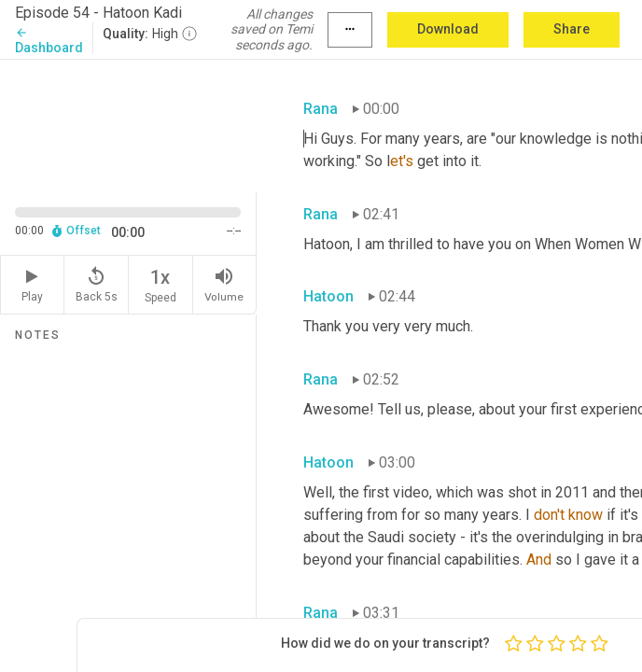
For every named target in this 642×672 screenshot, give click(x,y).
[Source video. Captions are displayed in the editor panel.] (128, 124)
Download (448, 29)
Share (572, 29)
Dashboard (49, 41)
